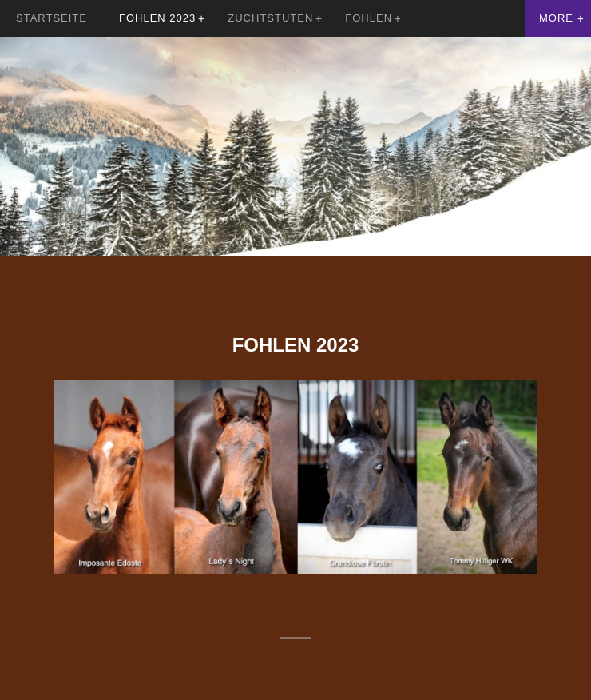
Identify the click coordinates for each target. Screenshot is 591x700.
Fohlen (369, 18)
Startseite (52, 18)
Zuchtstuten (270, 18)
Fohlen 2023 (157, 18)
